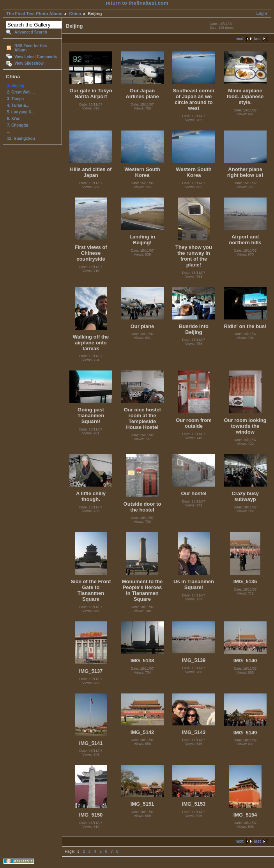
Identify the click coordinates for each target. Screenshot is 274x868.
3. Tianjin (15, 99)
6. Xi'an (14, 119)
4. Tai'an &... (18, 105)
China (75, 14)
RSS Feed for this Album (31, 48)
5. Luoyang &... (21, 112)
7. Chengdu (18, 125)
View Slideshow (29, 63)
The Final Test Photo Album (34, 14)
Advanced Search (31, 32)
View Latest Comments (36, 57)
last (257, 39)
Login (262, 13)
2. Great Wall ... (21, 92)
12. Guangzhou (21, 138)
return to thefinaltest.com (137, 3)
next (240, 39)
